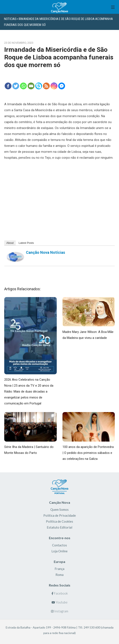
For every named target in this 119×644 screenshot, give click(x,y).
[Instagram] (54, 86)
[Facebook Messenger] (62, 86)
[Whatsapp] (23, 86)
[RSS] (46, 86)
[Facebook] (8, 86)
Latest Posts (26, 243)
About (10, 243)
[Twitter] (16, 86)
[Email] (31, 86)
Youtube (60, 602)
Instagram (60, 611)
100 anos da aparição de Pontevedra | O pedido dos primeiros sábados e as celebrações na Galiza (88, 453)
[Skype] (39, 86)
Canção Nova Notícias (45, 252)
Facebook (60, 593)
